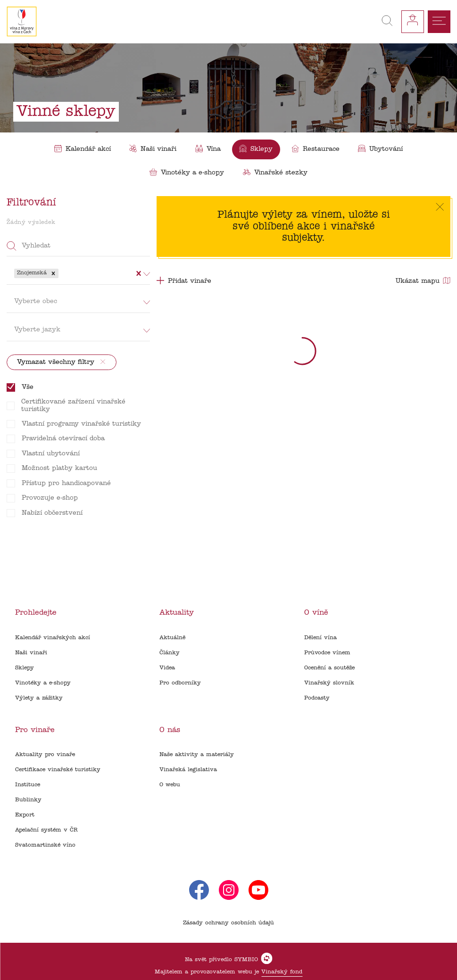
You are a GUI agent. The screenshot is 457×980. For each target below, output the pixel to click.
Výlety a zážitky (39, 698)
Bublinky (28, 800)
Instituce (28, 785)
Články (170, 653)
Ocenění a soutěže (329, 668)
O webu (170, 785)
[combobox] (62, 273)
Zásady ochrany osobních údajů (228, 923)
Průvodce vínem (327, 653)
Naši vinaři (31, 653)
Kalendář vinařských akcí (53, 638)
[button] (53, 273)
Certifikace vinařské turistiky (58, 770)
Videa (167, 668)
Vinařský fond (282, 972)
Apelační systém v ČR (46, 830)
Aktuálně (172, 638)
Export (25, 815)
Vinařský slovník (329, 683)
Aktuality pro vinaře (45, 755)
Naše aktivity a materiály (197, 755)
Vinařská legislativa (188, 770)
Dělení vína (320, 638)
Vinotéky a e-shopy (43, 683)
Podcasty (317, 698)
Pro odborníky (180, 683)
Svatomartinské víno (45, 845)
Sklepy (25, 668)
